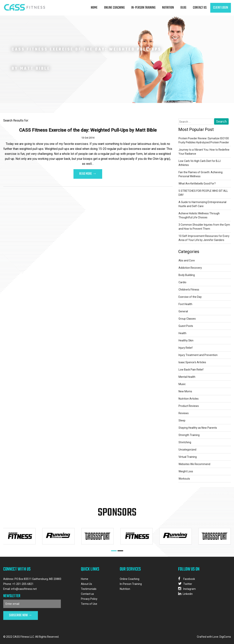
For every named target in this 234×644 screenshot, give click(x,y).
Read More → (88, 174)
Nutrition (168, 8)
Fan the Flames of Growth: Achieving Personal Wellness (201, 174)
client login (221, 8)
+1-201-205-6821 (23, 584)
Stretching (185, 442)
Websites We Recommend (194, 464)
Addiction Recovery (190, 268)
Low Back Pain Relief (191, 370)
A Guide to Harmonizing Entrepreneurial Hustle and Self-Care (202, 204)
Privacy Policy (89, 599)
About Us (86, 584)
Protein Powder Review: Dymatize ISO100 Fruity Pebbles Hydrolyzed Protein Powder (204, 140)
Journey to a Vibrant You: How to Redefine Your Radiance (204, 152)
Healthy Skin (186, 340)
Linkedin (185, 594)
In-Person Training (143, 8)
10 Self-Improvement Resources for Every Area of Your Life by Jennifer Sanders (204, 238)
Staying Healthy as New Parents (198, 428)
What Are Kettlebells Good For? (197, 184)
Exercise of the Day (190, 297)
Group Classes (187, 319)
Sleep (182, 420)
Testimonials (89, 589)
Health (182, 333)
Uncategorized (187, 450)
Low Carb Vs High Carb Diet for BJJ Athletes (200, 163)
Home (94, 8)
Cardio (182, 282)
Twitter (185, 584)
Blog (183, 8)
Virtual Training (188, 457)
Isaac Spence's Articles (192, 362)
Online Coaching (114, 8)
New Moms (185, 391)
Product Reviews (189, 406)
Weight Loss (186, 471)
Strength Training (189, 435)
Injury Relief (186, 348)
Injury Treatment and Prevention (198, 355)
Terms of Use (89, 604)
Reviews (184, 413)
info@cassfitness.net (24, 589)
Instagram (187, 589)
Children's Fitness (189, 290)
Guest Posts (186, 326)
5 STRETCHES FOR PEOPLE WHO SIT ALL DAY (203, 193)
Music (182, 384)
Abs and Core (187, 260)
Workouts (184, 479)
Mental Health (187, 377)
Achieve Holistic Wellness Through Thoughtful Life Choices (199, 215)
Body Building (187, 275)
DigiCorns (225, 637)
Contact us (200, 8)
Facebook (187, 579)
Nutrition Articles (189, 399)
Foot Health (185, 304)
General (183, 311)
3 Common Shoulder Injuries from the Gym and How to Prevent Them (204, 227)
